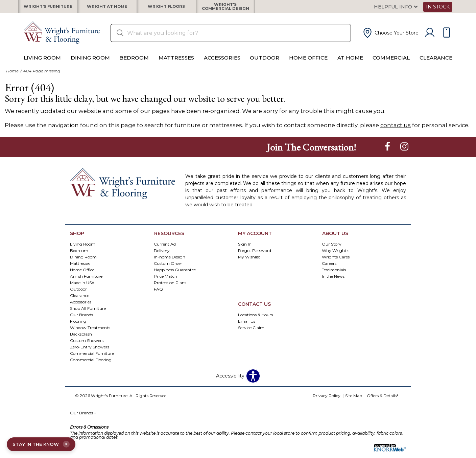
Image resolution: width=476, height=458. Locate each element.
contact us (396, 130)
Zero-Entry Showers (90, 352)
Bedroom (134, 63)
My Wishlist (249, 262)
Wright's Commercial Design (225, 9)
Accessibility (230, 381)
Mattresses (176, 63)
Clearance (436, 63)
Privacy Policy (327, 401)
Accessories (222, 63)
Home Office (308, 63)
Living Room (42, 63)
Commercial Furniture (92, 358)
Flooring (78, 326)
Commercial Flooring (91, 364)
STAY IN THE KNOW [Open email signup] (43, 444)
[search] (231, 38)
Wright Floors (166, 9)
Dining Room (90, 63)
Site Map (354, 401)
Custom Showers (87, 345)
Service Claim (251, 333)
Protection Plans (170, 288)
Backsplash (81, 339)
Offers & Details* (383, 401)
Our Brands (83, 418)
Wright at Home (107, 9)
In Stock (438, 9)
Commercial (391, 63)
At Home (350, 63)
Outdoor (265, 63)
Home (12, 76)
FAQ (158, 294)
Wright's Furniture (48, 9)
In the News (333, 281)
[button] (390, 38)
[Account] (430, 38)
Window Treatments (90, 332)
